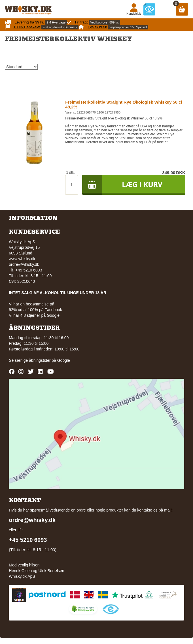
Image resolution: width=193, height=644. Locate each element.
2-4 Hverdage (56, 22)
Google (64, 360)
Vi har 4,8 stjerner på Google (34, 315)
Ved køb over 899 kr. (104, 22)
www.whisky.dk (22, 259)
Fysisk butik (97, 27)
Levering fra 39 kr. (29, 22)
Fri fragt (81, 22)
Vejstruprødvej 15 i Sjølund (128, 27)
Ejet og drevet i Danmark (60, 27)
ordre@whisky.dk (24, 264)
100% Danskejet (27, 27)
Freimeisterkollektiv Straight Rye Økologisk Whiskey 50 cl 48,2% (124, 104)
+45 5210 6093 (28, 540)
